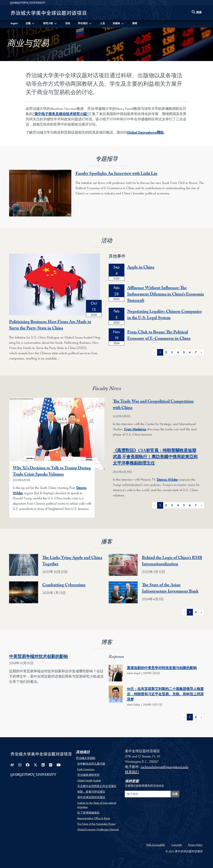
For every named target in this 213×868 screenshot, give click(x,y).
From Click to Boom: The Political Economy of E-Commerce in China (159, 336)
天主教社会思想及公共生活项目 (97, 786)
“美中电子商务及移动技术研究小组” (61, 114)
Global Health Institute (89, 780)
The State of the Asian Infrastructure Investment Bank (170, 589)
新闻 (135, 23)
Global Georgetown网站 (145, 132)
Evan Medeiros (135, 429)
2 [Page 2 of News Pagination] (166, 505)
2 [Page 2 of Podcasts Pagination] (196, 612)
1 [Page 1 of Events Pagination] (160, 352)
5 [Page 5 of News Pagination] (184, 505)
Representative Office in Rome (94, 818)
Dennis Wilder (167, 479)
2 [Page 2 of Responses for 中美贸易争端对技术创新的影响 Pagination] (196, 717)
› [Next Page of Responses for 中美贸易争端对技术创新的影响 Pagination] (201, 717)
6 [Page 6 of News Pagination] (190, 505)
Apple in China (141, 268)
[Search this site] (197, 13)
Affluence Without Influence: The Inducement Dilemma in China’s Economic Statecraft (166, 295)
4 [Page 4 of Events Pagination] (178, 352)
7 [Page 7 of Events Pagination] (196, 352)
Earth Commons (86, 769)
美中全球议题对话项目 (91, 797)
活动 (68, 23)
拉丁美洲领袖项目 (88, 813)
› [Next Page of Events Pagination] (201, 352)
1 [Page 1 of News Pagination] (160, 505)
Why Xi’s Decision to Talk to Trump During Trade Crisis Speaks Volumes (52, 472)
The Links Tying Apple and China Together (72, 561)
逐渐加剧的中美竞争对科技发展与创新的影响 (162, 668)
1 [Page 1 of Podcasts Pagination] (190, 612)
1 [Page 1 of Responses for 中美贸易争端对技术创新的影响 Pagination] (190, 717)
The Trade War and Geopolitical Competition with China (153, 405)
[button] (30, 23)
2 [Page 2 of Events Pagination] (166, 352)
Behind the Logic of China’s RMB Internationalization (172, 561)
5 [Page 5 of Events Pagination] (184, 352)
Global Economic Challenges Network (98, 829)
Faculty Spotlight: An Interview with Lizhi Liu (116, 174)
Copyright (176, 845)
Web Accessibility (156, 845)
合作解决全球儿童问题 (91, 764)
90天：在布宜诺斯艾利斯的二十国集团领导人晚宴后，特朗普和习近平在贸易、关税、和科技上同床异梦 (165, 695)
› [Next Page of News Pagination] (201, 505)
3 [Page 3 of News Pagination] (172, 505)
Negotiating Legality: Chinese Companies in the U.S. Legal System (164, 315)
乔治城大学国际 (86, 758)
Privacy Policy (195, 845)
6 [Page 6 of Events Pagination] (190, 352)
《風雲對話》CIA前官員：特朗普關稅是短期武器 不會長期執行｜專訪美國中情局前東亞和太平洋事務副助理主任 (155, 458)
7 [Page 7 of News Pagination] (196, 505)
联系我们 (132, 772)
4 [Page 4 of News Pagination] (178, 505)
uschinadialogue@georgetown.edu (165, 767)
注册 (175, 794)
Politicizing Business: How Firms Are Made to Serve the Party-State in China (50, 325)
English (14, 23)
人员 (102, 23)
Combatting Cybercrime (64, 586)
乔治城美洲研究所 (88, 775)
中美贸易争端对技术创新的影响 (38, 657)
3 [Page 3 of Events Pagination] (172, 352)
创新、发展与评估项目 (91, 792)
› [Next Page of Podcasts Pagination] (201, 612)
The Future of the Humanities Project (96, 824)
